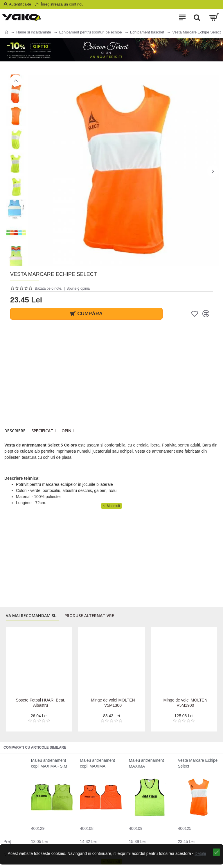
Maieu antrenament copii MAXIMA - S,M (49, 763)
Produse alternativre (89, 617)
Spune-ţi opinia (78, 288)
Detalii (198, 859)
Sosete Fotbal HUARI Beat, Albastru (40, 703)
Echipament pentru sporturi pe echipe (91, 32)
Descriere (15, 432)
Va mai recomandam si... (32, 617)
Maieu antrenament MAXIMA (146, 763)
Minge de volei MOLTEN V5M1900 (185, 703)
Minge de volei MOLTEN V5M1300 (113, 703)
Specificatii (44, 432)
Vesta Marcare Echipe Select (198, 763)
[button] (213, 171)
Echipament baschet (147, 32)
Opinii (68, 432)
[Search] (197, 17)
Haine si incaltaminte (34, 32)
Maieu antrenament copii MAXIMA (97, 763)
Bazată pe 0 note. (48, 288)
